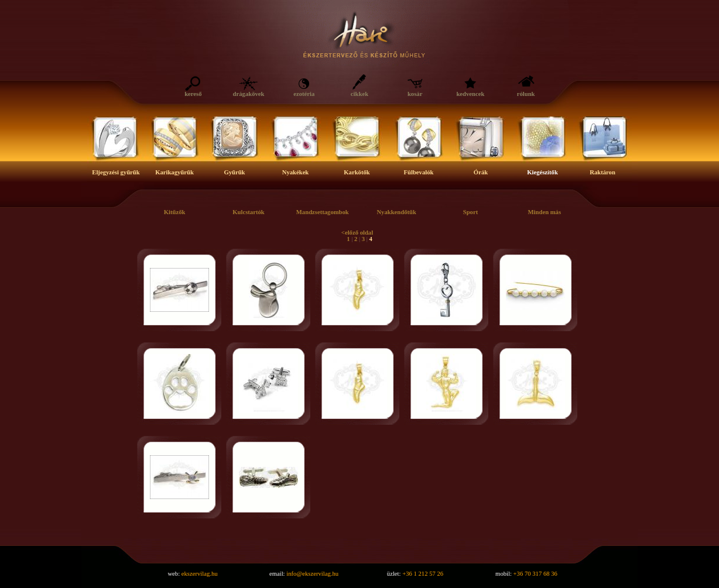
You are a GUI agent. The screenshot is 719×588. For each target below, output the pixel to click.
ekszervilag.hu (200, 574)
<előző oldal (357, 233)
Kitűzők (175, 212)
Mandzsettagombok (323, 212)
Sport (470, 212)
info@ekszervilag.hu (312, 574)
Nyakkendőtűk (396, 212)
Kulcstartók (248, 212)
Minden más (545, 212)
